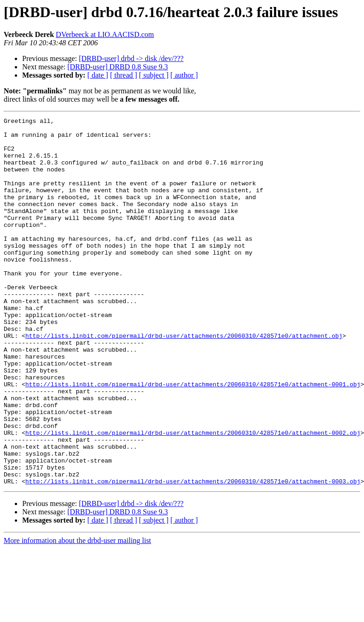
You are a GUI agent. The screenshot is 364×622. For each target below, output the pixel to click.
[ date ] (98, 75)
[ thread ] (124, 75)
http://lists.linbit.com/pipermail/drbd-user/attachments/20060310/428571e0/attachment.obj (184, 380)
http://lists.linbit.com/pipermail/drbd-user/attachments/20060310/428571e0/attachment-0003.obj (193, 555)
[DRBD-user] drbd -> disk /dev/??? (131, 58)
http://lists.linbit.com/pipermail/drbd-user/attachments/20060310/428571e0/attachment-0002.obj (193, 496)
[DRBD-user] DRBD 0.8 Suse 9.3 (118, 67)
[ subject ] (154, 75)
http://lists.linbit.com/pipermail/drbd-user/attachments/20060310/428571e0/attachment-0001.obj (193, 438)
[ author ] (184, 75)
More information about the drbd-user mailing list (77, 614)
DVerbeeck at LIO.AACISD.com (105, 34)
